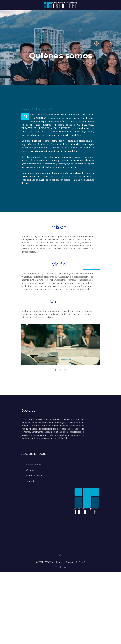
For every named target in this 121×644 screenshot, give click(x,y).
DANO (82, 562)
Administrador (33, 465)
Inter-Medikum (63, 176)
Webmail (30, 470)
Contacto (30, 481)
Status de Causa (34, 476)
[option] (60, 345)
